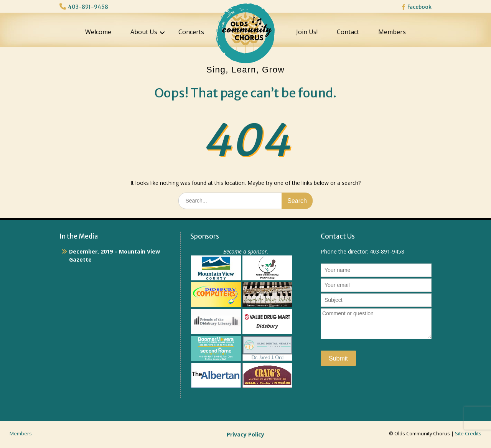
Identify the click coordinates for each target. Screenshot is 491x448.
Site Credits (468, 434)
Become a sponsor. (246, 251)
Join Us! (307, 32)
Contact (348, 32)
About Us (144, 32)
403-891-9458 (88, 7)
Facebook (419, 7)
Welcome (98, 32)
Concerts (191, 32)
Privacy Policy (245, 434)
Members (392, 32)
